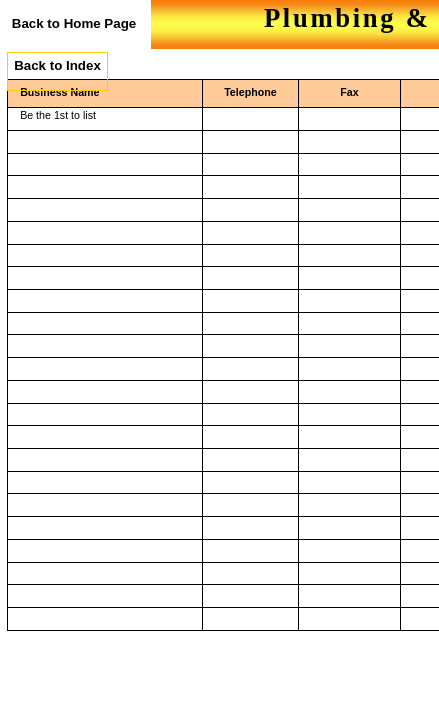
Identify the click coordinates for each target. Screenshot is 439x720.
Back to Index (57, 65)
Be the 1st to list (58, 115)
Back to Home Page (74, 23)
